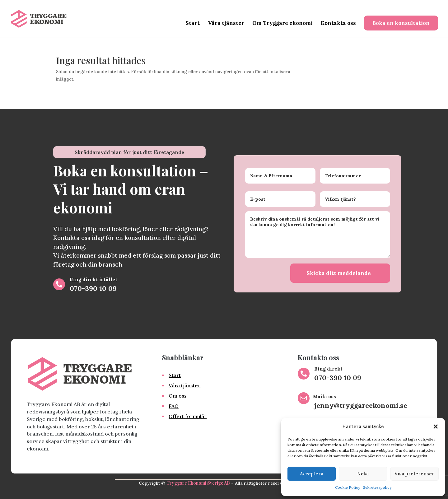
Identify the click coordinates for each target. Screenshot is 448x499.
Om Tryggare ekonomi (282, 24)
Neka (363, 474)
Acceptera (312, 474)
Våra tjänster (226, 24)
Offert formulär (188, 416)
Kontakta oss (338, 24)
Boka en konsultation (401, 23)
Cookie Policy (348, 487)
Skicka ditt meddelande (339, 273)
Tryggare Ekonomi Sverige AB (198, 483)
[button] (436, 427)
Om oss (178, 396)
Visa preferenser (414, 474)
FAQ (174, 406)
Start (193, 24)
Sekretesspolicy (377, 487)
